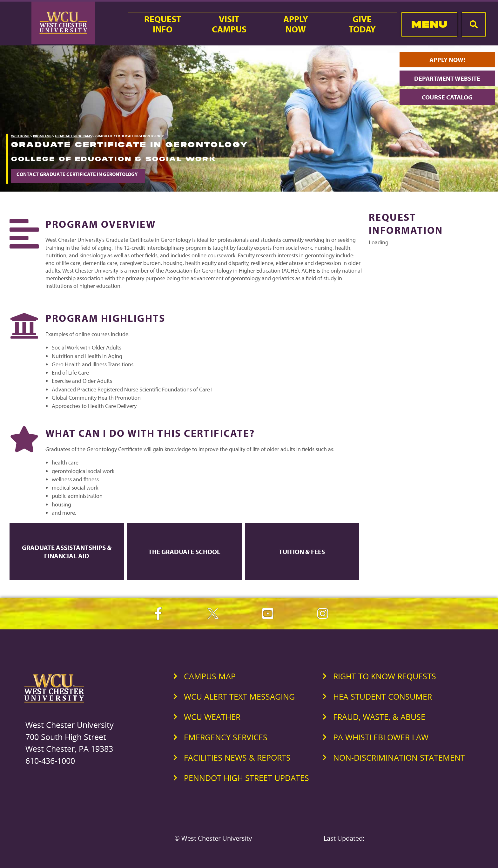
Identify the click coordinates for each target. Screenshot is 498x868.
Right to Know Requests (385, 676)
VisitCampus (229, 24)
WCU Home (20, 136)
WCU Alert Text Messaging (239, 696)
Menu (429, 24)
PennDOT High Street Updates (246, 778)
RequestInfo (163, 24)
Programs (42, 136)
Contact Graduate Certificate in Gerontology (78, 174)
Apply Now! (447, 60)
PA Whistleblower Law (381, 737)
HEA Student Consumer (383, 696)
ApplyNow (296, 24)
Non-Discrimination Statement (399, 757)
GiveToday (362, 24)
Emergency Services (226, 737)
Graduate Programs (73, 136)
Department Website (447, 78)
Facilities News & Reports (237, 757)
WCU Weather (212, 717)
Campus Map (210, 676)
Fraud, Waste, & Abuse (379, 717)
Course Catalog (447, 97)
